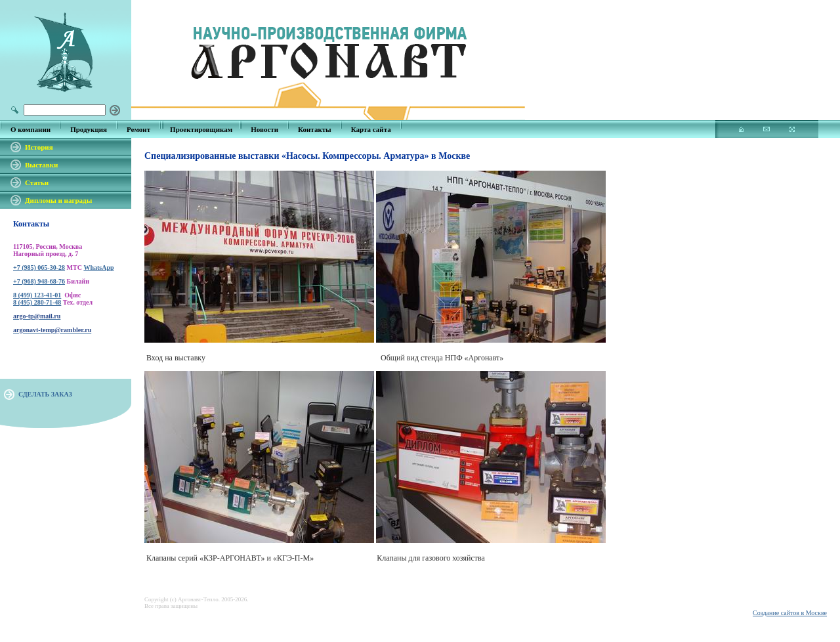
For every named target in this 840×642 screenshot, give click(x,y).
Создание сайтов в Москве (790, 613)
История (39, 147)
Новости (264, 129)
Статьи (37, 182)
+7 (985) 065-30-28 (39, 267)
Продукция (89, 129)
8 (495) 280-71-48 (37, 302)
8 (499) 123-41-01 (37, 295)
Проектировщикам (201, 129)
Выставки (41, 165)
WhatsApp (98, 267)
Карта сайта (371, 129)
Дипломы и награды (58, 200)
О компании (31, 129)
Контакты (315, 129)
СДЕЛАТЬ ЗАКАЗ (45, 394)
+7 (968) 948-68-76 (39, 281)
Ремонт (138, 129)
